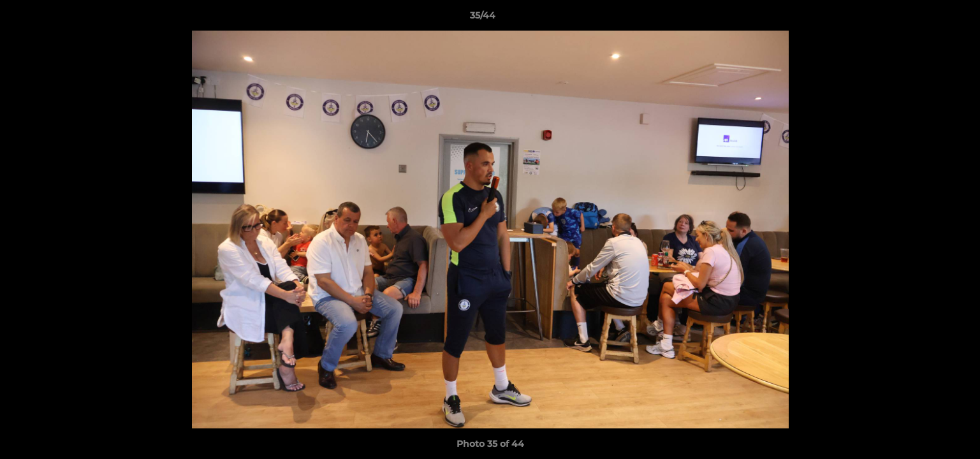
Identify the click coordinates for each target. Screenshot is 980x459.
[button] (926, 18)
